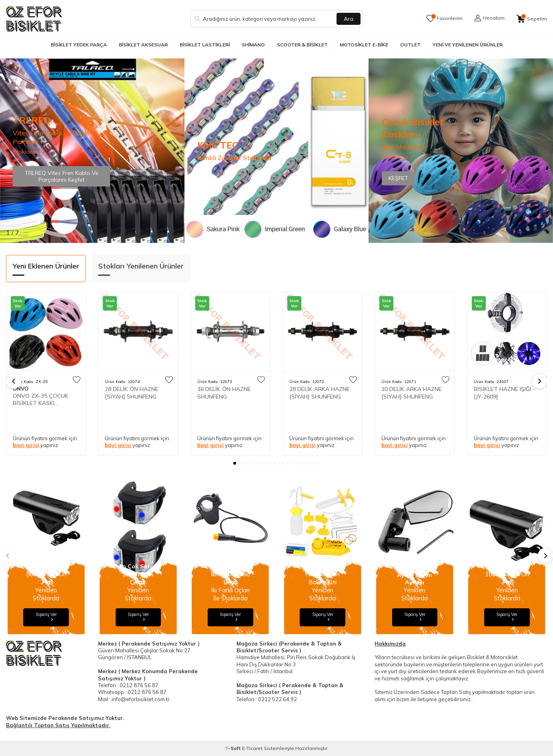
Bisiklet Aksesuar (143, 45)
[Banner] (277, 151)
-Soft (233, 748)
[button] (235, 463)
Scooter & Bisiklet (302, 45)
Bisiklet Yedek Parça (79, 45)
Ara (349, 19)
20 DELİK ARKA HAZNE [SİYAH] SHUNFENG (412, 393)
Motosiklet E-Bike (364, 45)
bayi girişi (26, 445)
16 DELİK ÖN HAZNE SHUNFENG (224, 393)
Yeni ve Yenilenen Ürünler (468, 45)
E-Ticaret (252, 748)
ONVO (21, 389)
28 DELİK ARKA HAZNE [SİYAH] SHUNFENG (320, 393)
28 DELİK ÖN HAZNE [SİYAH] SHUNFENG (132, 393)
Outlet (410, 45)
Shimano (253, 45)
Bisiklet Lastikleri (205, 45)
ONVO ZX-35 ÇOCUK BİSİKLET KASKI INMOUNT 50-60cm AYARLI (41, 399)
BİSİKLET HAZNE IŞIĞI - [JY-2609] (504, 393)
